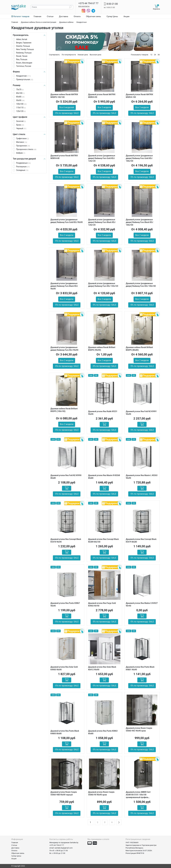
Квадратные (81, 22)
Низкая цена (83, 55)
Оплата (77, 16)
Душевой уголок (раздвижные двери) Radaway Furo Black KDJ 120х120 (102, 222)
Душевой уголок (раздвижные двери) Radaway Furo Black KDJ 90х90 (64, 286)
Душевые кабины (66, 22)
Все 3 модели (104, 107)
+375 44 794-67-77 (57, 845)
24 (155, 55)
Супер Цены (112, 16)
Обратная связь (93, 16)
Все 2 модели (104, 171)
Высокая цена (95, 55)
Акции (127, 16)
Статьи (50, 16)
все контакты (84, 6)
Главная (37, 16)
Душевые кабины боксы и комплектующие (39, 22)
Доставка (64, 16)
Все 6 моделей (67, 107)
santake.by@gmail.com (64, 848)
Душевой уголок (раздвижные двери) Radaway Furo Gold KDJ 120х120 (102, 158)
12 (151, 55)
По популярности (69, 55)
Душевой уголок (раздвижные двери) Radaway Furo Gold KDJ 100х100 (139, 158)
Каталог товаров (20, 16)
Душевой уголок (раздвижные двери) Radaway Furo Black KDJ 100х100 (139, 222)
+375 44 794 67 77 (88, 3)
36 (159, 55)
